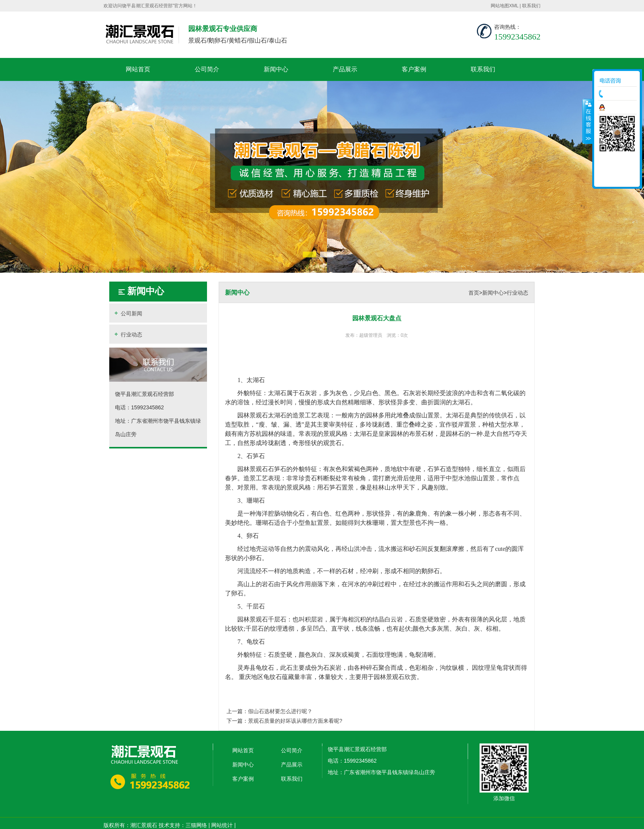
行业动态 (128, 334)
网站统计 (222, 825)
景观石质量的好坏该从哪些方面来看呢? (295, 721)
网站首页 (138, 69)
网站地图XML (504, 6)
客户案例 (414, 69)
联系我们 (531, 6)
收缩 (588, 121)
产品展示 (345, 69)
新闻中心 (276, 69)
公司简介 (207, 69)
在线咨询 (619, 107)
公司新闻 (128, 313)
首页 (474, 293)
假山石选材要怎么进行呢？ (280, 711)
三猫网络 (196, 825)
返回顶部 (617, 178)
